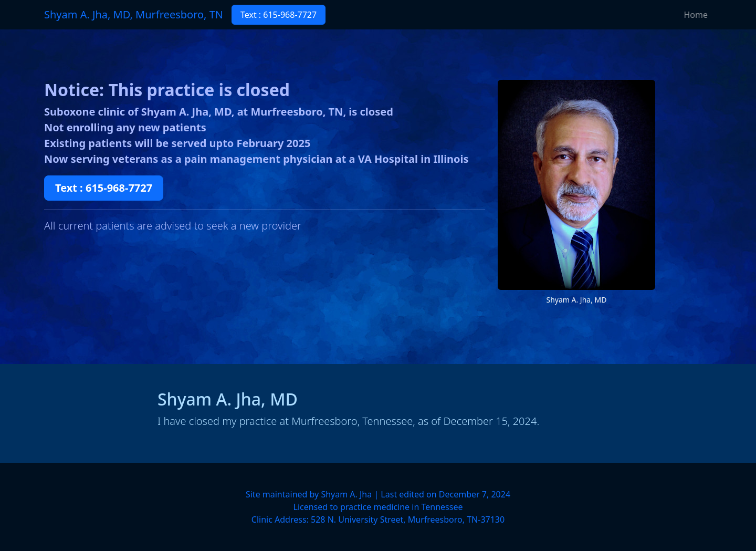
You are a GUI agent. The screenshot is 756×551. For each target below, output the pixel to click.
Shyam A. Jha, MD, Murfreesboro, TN (134, 14)
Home (696, 15)
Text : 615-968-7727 (279, 15)
